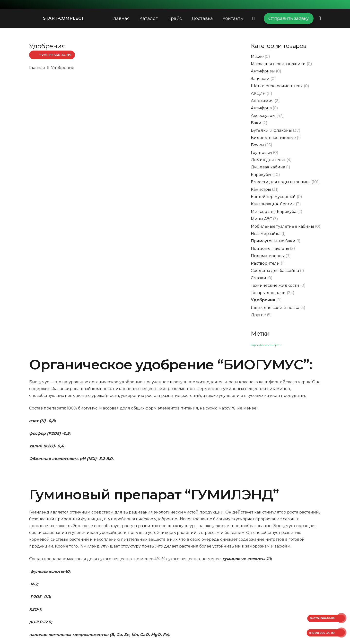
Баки (256, 123)
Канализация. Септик (273, 204)
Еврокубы (261, 175)
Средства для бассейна (275, 271)
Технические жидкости (275, 285)
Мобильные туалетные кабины (282, 226)
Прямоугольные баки (273, 241)
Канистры (261, 189)
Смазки (258, 278)
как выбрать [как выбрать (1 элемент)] (273, 345)
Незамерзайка (266, 234)
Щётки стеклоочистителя (277, 86)
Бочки (257, 145)
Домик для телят (268, 160)
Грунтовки (261, 152)
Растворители (265, 263)
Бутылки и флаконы (271, 130)
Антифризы (263, 71)
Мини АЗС (261, 219)
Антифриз (261, 108)
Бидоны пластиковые (273, 138)
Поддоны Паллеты (270, 248)
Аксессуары (263, 116)
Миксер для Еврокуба (274, 212)
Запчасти (260, 79)
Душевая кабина (268, 167)
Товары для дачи (268, 293)
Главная (37, 68)
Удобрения (263, 300)
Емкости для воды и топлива (281, 182)
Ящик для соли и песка (275, 308)
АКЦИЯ (258, 93)
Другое (258, 315)
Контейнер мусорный (273, 197)
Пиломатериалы (268, 256)
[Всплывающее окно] (320, 18)
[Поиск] (254, 19)
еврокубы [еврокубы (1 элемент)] (257, 345)
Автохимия (262, 101)
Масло (257, 57)
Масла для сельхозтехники (278, 64)
